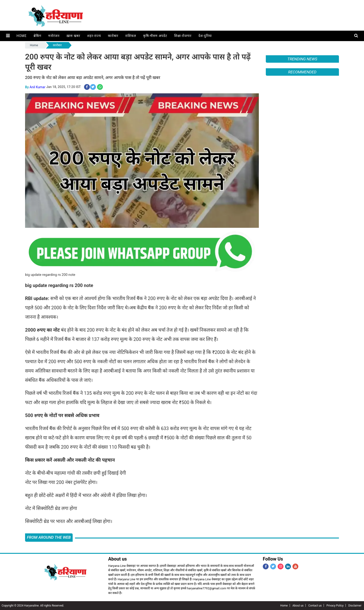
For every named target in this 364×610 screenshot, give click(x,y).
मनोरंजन (54, 36)
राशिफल (131, 36)
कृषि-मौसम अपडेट (155, 36)
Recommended (302, 72)
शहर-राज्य (94, 36)
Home (21, 36)
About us (298, 606)
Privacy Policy (335, 606)
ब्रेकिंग (37, 36)
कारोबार (113, 36)
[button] (8, 36)
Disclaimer (355, 606)
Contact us (315, 606)
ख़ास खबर (73, 36)
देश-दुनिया (205, 36)
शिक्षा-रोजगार (183, 36)
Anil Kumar (37, 87)
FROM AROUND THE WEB (49, 537)
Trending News (302, 59)
